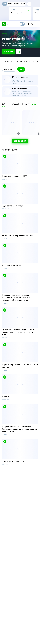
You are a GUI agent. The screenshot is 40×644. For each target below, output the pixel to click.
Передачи (6, 34)
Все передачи (20, 141)
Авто (19, 34)
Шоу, (34, 104)
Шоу (13, 34)
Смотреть (9, 52)
